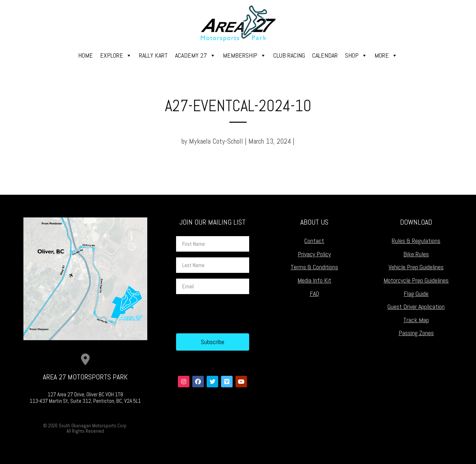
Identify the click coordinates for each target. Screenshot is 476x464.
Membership (244, 55)
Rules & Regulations (416, 241)
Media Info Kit (314, 280)
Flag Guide (416, 294)
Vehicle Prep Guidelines (416, 267)
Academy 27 (195, 55)
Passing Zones (416, 333)
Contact (314, 241)
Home (86, 55)
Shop (356, 55)
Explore (116, 55)
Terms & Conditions (314, 267)
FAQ (314, 294)
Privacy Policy (314, 254)
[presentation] (231, 314)
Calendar (325, 55)
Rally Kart (153, 55)
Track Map (416, 320)
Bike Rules (416, 254)
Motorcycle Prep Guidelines (416, 280)
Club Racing (289, 55)
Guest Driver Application (416, 307)
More (386, 55)
